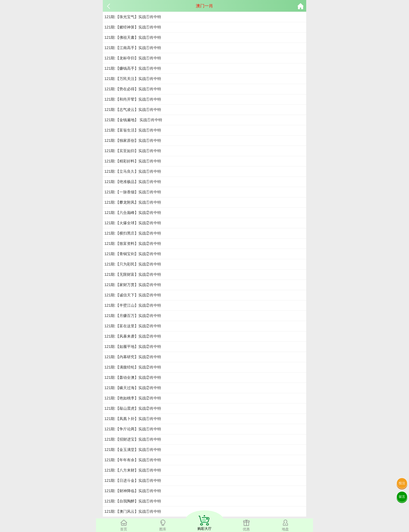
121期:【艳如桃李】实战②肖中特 (133, 398)
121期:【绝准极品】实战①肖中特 (133, 182)
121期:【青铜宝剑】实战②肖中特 (133, 254)
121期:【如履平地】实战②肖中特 (133, 347)
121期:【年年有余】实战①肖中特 (133, 460)
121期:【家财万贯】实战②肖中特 (133, 285)
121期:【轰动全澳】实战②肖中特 (133, 377)
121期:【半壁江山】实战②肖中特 (133, 305)
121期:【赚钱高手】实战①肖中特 (133, 68)
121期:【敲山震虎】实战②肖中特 (133, 408)
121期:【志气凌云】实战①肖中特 (133, 110)
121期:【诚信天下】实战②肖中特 (133, 295)
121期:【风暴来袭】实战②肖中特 (133, 336)
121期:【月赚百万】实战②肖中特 (133, 316)
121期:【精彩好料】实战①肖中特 (133, 161)
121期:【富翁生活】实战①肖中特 (133, 130)
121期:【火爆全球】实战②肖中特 (133, 223)
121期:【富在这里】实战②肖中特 (133, 326)
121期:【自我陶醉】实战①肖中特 (133, 501)
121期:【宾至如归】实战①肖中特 (133, 151)
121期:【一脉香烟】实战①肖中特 (133, 192)
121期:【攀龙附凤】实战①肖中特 (133, 202)
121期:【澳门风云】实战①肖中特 (133, 511)
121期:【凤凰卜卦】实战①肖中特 (133, 419)
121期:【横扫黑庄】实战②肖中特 (133, 233)
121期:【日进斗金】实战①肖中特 (133, 480)
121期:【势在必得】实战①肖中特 (133, 89)
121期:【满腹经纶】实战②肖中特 (133, 367)
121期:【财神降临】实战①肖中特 (133, 491)
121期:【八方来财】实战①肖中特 (133, 470)
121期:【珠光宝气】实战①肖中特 (133, 17)
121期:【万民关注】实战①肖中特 (133, 79)
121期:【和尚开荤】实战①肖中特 (133, 99)
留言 (402, 497)
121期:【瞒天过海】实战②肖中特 (133, 388)
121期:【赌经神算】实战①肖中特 (133, 27)
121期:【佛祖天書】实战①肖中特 (133, 37)
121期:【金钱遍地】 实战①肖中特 (133, 120)
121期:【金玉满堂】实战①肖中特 (133, 450)
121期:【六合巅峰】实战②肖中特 (133, 213)
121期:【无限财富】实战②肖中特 (133, 274)
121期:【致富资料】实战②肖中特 (133, 243)
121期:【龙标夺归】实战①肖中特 (133, 58)
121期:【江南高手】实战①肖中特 (133, 48)
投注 (402, 483)
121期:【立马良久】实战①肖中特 (133, 171)
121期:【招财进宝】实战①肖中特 (133, 439)
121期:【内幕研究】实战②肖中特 (133, 357)
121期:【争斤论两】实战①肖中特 (133, 429)
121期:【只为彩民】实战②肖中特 (133, 264)
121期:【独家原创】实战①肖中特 (133, 140)
